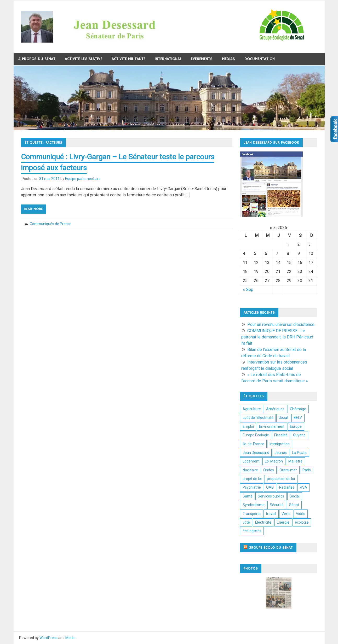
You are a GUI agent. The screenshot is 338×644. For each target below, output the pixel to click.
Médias (228, 59)
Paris (307, 470)
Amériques (275, 409)
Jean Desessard (256, 453)
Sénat (294, 505)
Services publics (271, 496)
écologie (302, 522)
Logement (251, 461)
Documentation (260, 59)
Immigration (280, 444)
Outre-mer (288, 470)
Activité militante (128, 59)
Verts (286, 514)
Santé (248, 496)
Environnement (272, 426)
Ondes (269, 470)
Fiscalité (281, 435)
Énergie (283, 522)
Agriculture (252, 409)
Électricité (263, 522)
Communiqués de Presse (51, 224)
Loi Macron (274, 461)
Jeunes (281, 453)
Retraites (287, 487)
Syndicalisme (254, 505)
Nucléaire (250, 470)
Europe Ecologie (256, 435)
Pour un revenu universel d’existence (281, 324)
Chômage (298, 409)
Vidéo (301, 514)
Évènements (202, 59)
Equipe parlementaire (83, 179)
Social (295, 496)
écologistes (252, 531)
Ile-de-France (253, 444)
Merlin (70, 638)
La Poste (299, 453)
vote (246, 522)
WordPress (48, 638)
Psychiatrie (252, 487)
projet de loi (252, 479)
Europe (296, 426)
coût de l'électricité (258, 418)
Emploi (248, 426)
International (168, 59)
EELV (298, 418)
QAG (270, 487)
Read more (33, 209)
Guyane (299, 435)
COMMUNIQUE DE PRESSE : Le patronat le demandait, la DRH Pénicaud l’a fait (277, 337)
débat (283, 418)
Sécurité (277, 505)
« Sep (248, 289)
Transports (252, 514)
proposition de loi (281, 479)
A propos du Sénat (37, 59)
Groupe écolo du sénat (271, 548)
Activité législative (84, 59)
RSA (303, 487)
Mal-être (295, 461)
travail (271, 514)
